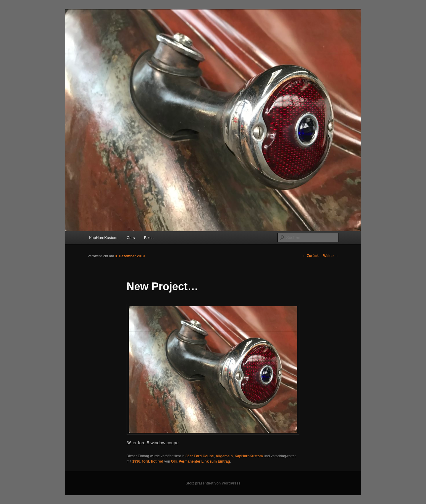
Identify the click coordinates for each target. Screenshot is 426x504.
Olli (174, 461)
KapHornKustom (103, 238)
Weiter (331, 256)
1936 (136, 461)
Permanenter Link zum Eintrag (204, 461)
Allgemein (224, 456)
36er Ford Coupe (200, 456)
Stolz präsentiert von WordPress (213, 483)
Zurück (310, 256)
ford (146, 461)
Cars (131, 238)
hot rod (157, 461)
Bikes (149, 238)
